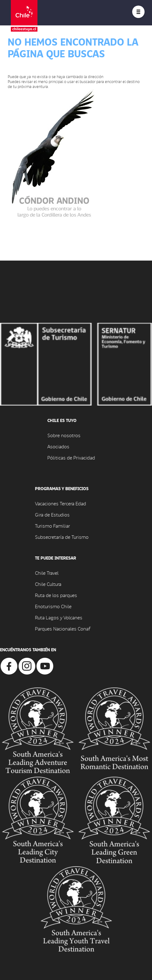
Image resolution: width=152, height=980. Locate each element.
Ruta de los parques (56, 595)
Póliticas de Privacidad (71, 457)
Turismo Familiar (52, 526)
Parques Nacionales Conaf (63, 628)
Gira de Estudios (52, 514)
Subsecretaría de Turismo (62, 537)
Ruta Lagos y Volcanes (59, 617)
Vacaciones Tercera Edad (61, 503)
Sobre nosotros (64, 435)
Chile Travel (47, 573)
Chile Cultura (48, 584)
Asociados (58, 446)
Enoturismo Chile (53, 606)
